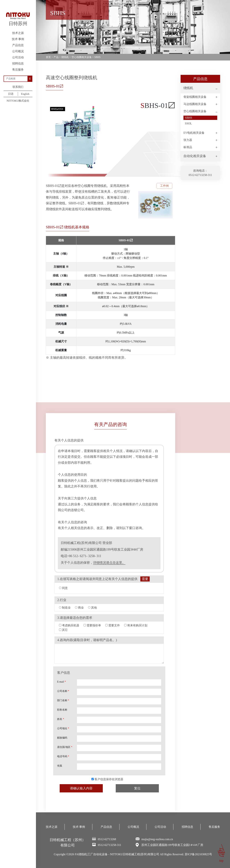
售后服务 (18, 70)
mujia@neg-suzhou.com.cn (157, 839)
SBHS (188, 118)
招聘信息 (18, 63)
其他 (92, 608)
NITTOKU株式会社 (18, 101)
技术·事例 (18, 39)
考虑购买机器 (69, 625)
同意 (63, 588)
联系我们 (18, 87)
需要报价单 (92, 625)
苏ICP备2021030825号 (198, 854)
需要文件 (113, 625)
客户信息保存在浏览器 (107, 779)
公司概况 (18, 51)
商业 (79, 608)
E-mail (62, 682)
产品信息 (18, 45)
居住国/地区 (65, 747)
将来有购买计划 (136, 625)
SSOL (188, 123)
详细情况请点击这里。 (109, 563)
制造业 (65, 608)
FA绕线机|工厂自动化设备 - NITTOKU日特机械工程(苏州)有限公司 (117, 854)
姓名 (61, 719)
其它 (63, 630)
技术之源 (18, 33)
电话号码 (63, 756)
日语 (11, 94)
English (25, 94)
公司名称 (63, 691)
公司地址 (63, 728)
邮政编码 (62, 738)
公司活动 (18, 57)
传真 (60, 766)
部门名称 (63, 700)
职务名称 (62, 710)
